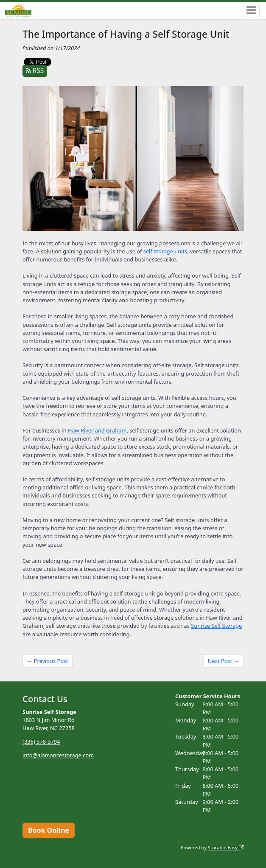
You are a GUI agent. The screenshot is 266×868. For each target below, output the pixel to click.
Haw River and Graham (97, 430)
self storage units (165, 251)
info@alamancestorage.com (58, 755)
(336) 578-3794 (41, 742)
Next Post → (224, 661)
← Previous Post (48, 661)
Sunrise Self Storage (216, 626)
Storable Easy (226, 847)
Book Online (49, 830)
